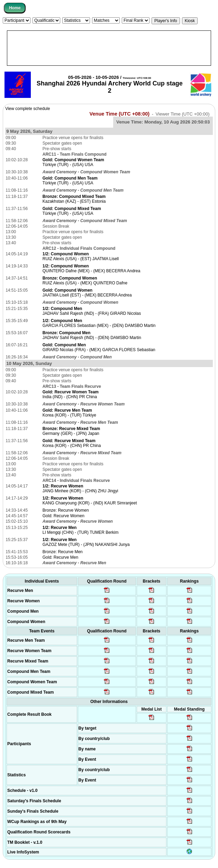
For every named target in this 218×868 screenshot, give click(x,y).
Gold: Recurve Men (60, 557)
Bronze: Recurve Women (66, 510)
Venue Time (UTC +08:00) (120, 114)
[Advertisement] (109, 48)
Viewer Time (182, 114)
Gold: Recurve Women (63, 516)
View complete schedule (28, 109)
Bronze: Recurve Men (63, 552)
